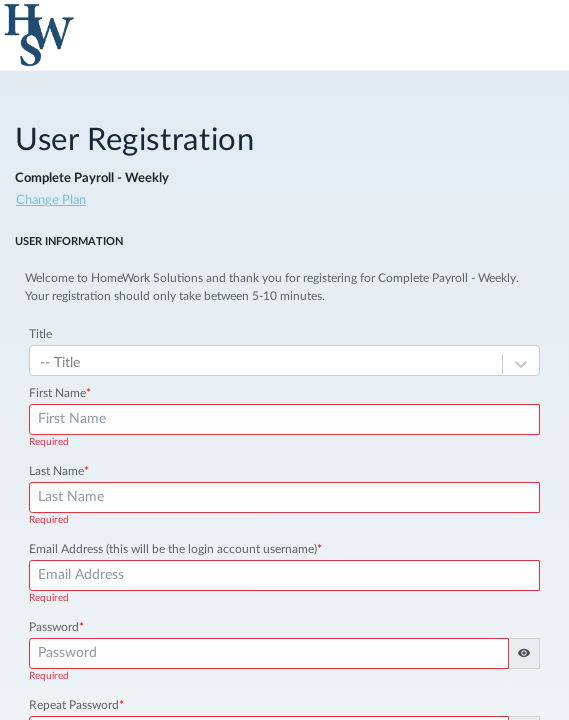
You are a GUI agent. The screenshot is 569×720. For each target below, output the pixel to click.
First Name (60, 393)
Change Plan (51, 200)
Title (40, 334)
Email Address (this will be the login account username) (175, 549)
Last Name (59, 471)
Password (56, 627)
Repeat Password (76, 705)
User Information (69, 241)
